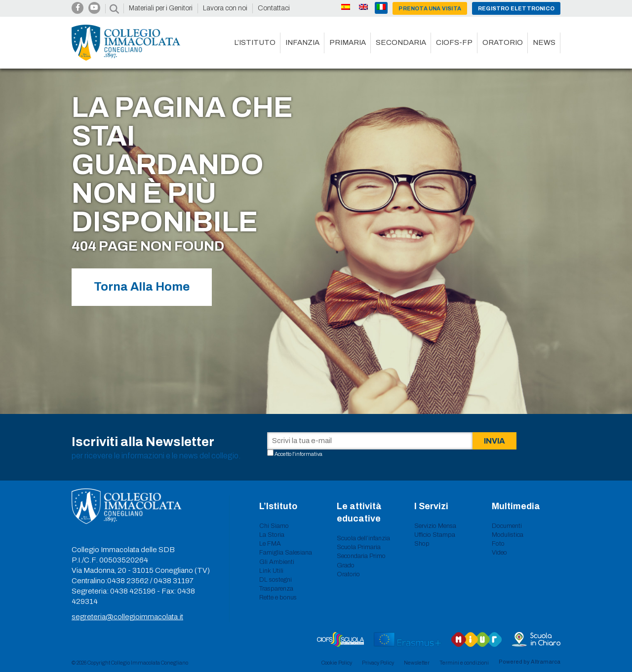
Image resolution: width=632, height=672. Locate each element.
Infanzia (302, 42)
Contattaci (274, 8)
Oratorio (503, 42)
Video (499, 553)
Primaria (348, 42)
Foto (498, 544)
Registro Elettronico (516, 8)
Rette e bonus (278, 597)
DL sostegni (276, 580)
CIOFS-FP (454, 42)
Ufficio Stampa (435, 535)
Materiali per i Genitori (161, 8)
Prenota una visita (430, 8)
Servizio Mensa (435, 526)
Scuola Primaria (359, 547)
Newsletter (417, 663)
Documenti (507, 526)
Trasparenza (276, 589)
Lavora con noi (225, 8)
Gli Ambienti (277, 562)
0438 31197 (174, 581)
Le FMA (270, 544)
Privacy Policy (378, 663)
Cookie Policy (337, 663)
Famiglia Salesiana (286, 553)
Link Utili (271, 571)
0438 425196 (133, 591)
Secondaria (401, 42)
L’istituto (255, 42)
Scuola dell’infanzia (363, 538)
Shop (422, 544)
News (544, 42)
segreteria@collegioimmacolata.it (127, 617)
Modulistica (508, 535)
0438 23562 (128, 581)
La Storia (272, 535)
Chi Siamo (274, 526)
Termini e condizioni (464, 663)
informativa (309, 454)
